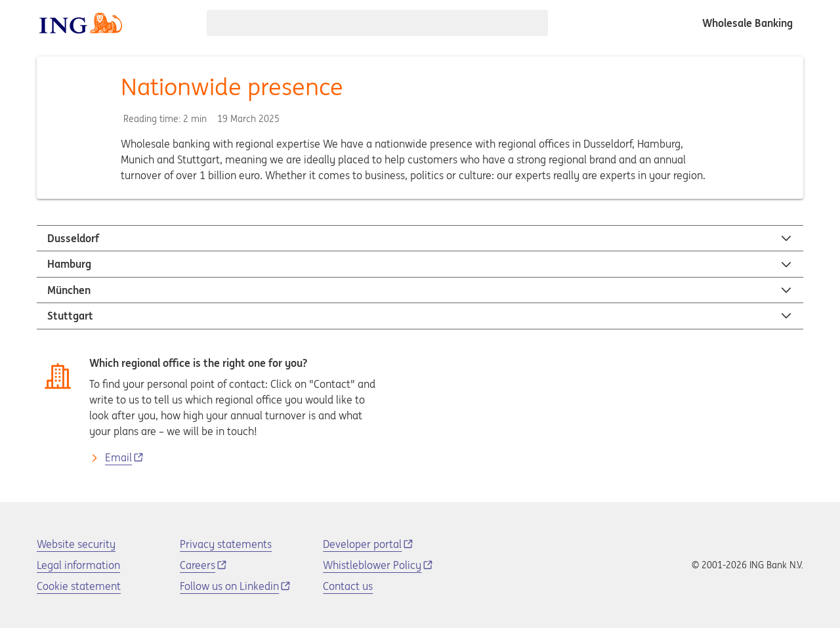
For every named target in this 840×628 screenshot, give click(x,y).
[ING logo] (81, 23)
